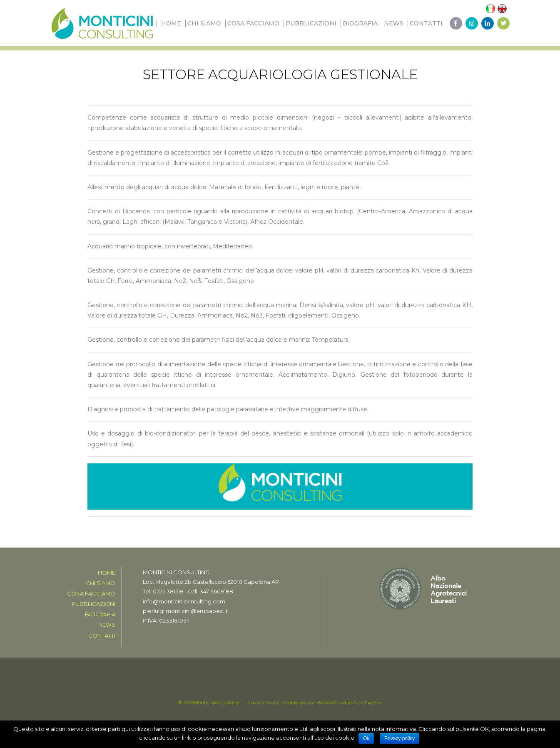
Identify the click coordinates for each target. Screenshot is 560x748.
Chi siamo (204, 23)
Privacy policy (399, 738)
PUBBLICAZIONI (311, 23)
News (394, 23)
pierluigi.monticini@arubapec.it (185, 611)
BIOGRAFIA (360, 23)
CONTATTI (426, 23)
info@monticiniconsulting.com (184, 601)
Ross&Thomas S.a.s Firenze (352, 703)
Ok (366, 738)
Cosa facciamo (253, 23)
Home (171, 23)
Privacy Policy (263, 703)
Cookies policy (299, 703)
